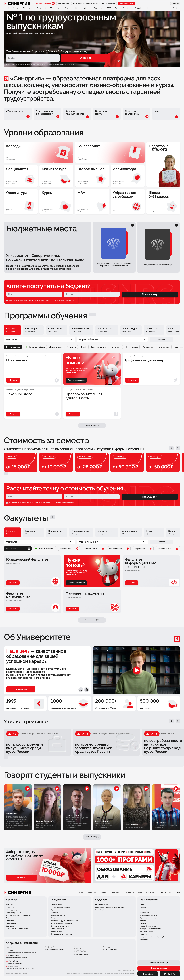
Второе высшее (129, 892)
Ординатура (162, 892)
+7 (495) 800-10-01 (81, 954)
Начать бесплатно (126, 3)
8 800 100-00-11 (80, 951)
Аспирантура (150, 892)
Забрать (21, 878)
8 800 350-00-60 (110, 950)
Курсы (140, 892)
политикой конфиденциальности (63, 300)
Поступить (13, 583)
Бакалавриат (92, 892)
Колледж (82, 892)
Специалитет (104, 892)
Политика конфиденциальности (125, 971)
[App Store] (148, 974)
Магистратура (116, 892)
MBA (171, 892)
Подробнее (130, 974)
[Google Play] (170, 974)
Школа (178, 892)
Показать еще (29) (92, 620)
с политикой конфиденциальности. (63, 64)
